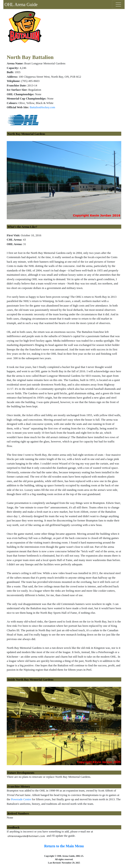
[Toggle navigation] (118, 5)
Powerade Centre (21, 799)
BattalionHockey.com (42, 107)
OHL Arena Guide (20, 5)
